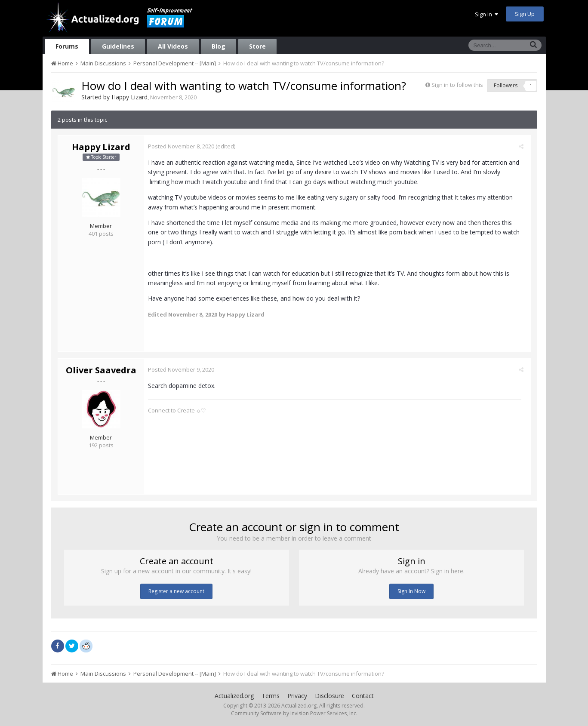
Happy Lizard (129, 97)
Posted (184, 146)
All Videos (173, 46)
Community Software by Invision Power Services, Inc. (294, 713)
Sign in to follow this (457, 85)
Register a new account (176, 591)
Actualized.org (234, 696)
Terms (271, 696)
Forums (67, 46)
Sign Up (525, 14)
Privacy (297, 696)
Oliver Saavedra (101, 370)
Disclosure (329, 696)
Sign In (486, 14)
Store (257, 46)
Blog (219, 46)
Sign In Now (411, 591)
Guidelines (118, 46)
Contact (363, 696)
